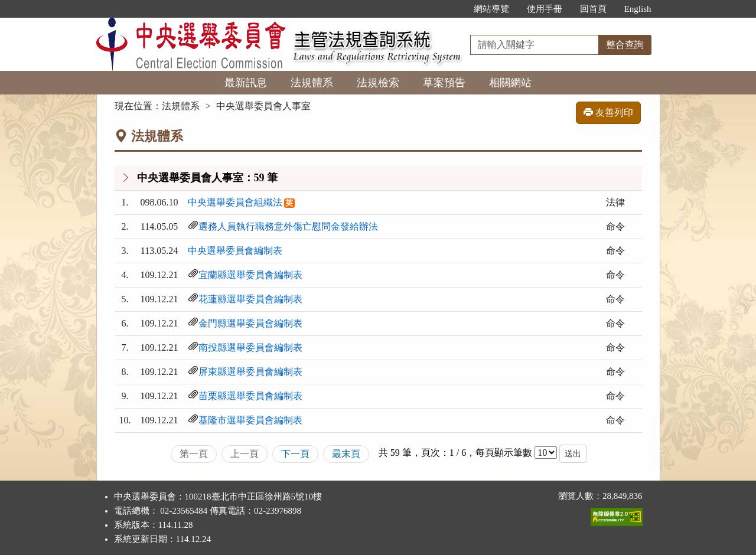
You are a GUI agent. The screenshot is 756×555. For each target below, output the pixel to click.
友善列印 (608, 112)
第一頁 (194, 454)
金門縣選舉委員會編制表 (250, 323)
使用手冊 (545, 9)
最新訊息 (246, 83)
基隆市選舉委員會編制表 (250, 420)
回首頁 (593, 9)
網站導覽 (491, 9)
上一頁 (245, 454)
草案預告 (444, 83)
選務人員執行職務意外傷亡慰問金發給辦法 (288, 226)
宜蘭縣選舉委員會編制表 (250, 275)
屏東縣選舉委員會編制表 (250, 372)
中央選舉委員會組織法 (235, 202)
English (638, 9)
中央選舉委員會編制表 (235, 251)
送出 (573, 454)
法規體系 (312, 83)
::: (452, 9)
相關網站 (510, 83)
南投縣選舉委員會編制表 (250, 347)
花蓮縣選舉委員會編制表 (250, 299)
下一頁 (295, 454)
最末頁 (346, 454)
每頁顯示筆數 (504, 453)
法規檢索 (378, 83)
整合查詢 (625, 45)
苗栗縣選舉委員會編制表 (250, 396)
